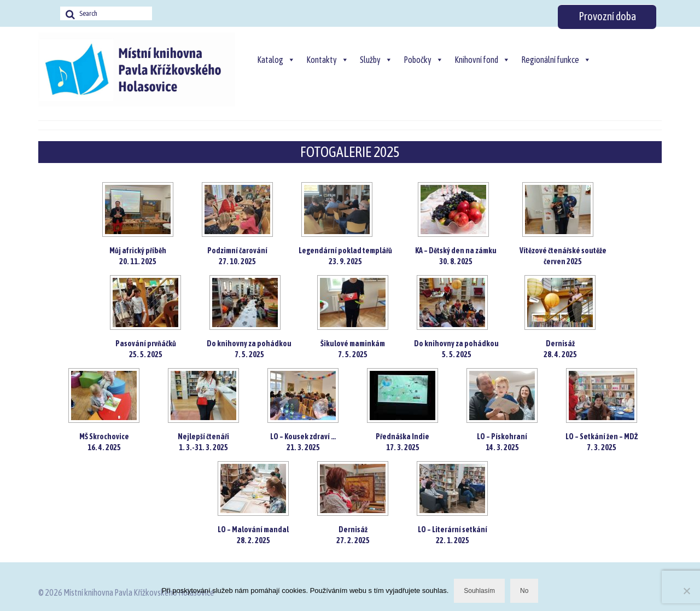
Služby (376, 60)
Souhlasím (479, 591)
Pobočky (424, 60)
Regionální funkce (556, 60)
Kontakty (328, 60)
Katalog (276, 60)
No (524, 591)
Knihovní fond (482, 60)
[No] (686, 591)
